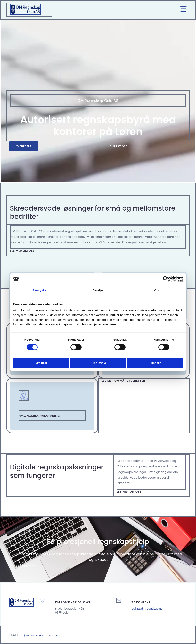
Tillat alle (155, 363)
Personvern (55, 635)
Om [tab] (156, 290)
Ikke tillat (41, 363)
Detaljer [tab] (98, 290)
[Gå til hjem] (25, 14)
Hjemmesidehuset (33, 635)
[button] (24, 146)
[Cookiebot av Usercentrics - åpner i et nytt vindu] (166, 279)
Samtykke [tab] (40, 290)
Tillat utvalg (98, 363)
